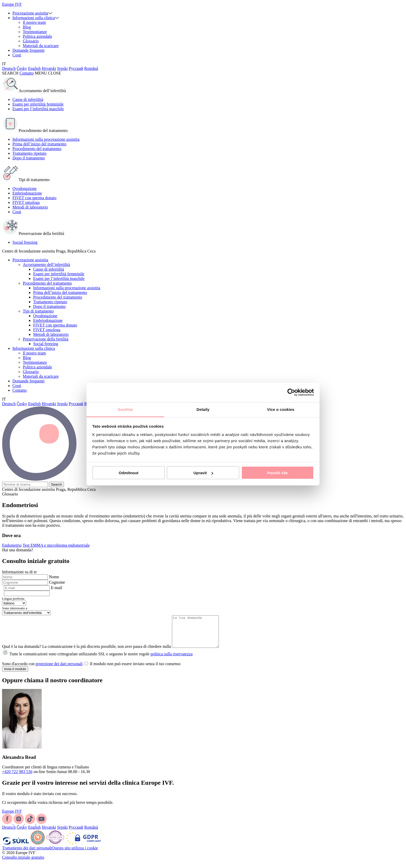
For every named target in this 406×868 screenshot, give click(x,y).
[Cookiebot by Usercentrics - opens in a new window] (291, 392)
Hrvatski (49, 68)
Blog (27, 27)
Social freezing (25, 242)
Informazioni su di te (19, 572)
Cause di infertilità (28, 99)
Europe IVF (12, 4)
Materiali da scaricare (41, 46)
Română (91, 68)
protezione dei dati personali (59, 670)
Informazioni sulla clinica (34, 18)
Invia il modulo (15, 675)
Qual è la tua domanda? (22, 653)
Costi (17, 55)
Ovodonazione (24, 188)
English (34, 68)
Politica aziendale (37, 36)
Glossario (31, 41)
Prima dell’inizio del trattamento (39, 144)
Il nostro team (34, 22)
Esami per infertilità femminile (38, 104)
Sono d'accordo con (91, 670)
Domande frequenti (28, 50)
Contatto (27, 73)
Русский (76, 68)
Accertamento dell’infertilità (46, 265)
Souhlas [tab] (125, 409)
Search (56, 484)
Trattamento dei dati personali (27, 854)
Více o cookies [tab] (281, 409)
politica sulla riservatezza (172, 660)
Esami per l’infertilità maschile (38, 109)
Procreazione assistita (30, 13)
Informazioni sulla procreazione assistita (46, 139)
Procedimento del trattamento (37, 149)
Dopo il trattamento (29, 158)
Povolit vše (277, 473)
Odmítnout (129, 473)
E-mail (56, 588)
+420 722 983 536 (17, 778)
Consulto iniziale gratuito (23, 863)
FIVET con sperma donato (34, 198)
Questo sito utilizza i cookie (75, 854)
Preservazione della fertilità (46, 339)
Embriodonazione (27, 193)
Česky (22, 68)
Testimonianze (35, 32)
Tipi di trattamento (38, 311)
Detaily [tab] (203, 409)
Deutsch (9, 68)
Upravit (203, 473)
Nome (54, 577)
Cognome (57, 582)
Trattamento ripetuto (29, 153)
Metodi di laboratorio (30, 207)
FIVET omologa (26, 202)
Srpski (62, 68)
